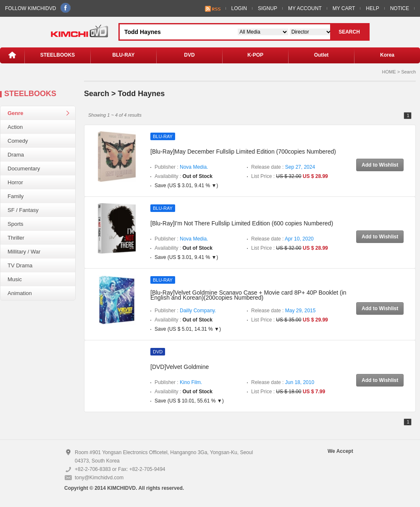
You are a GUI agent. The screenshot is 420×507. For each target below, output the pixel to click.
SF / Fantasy (23, 210)
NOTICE (400, 8)
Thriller (16, 238)
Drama (16, 155)
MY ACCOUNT (305, 8)
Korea (387, 55)
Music (15, 279)
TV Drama (20, 265)
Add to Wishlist (380, 165)
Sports (16, 224)
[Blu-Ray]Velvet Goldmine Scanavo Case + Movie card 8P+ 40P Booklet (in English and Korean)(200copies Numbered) (248, 295)
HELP (372, 8)
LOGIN (239, 8)
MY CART (344, 8)
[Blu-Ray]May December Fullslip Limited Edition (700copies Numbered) (243, 152)
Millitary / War (24, 252)
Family (16, 196)
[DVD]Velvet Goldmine (180, 367)
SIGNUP (268, 8)
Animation (20, 293)
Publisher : (181, 167)
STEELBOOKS (58, 55)
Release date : (283, 167)
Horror (15, 182)
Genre (16, 113)
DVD (189, 55)
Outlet (322, 55)
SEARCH (349, 32)
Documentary (24, 169)
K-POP (255, 55)
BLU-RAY (124, 55)
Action (15, 127)
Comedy (18, 141)
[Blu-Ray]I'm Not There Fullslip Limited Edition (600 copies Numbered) (242, 223)
